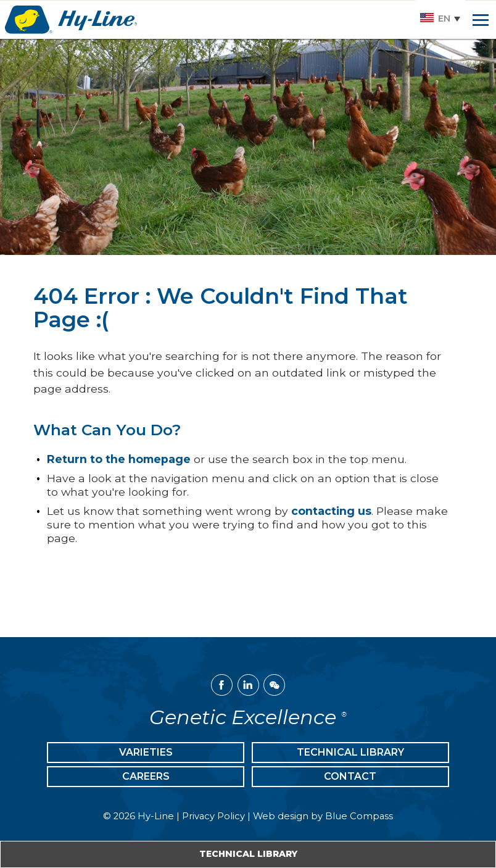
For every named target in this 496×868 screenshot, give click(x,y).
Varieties (146, 752)
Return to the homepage (119, 459)
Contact (350, 776)
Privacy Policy (213, 816)
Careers (146, 776)
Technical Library (248, 854)
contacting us (331, 511)
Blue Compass (359, 816)
